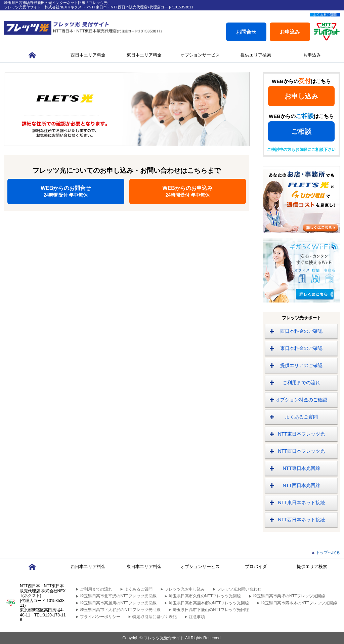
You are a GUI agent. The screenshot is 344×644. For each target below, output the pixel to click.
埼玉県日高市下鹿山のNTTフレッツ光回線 (211, 610)
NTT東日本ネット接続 (301, 502)
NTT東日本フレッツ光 (301, 434)
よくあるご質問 (325, 15)
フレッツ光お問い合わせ (239, 589)
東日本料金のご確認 (301, 348)
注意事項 (197, 617)
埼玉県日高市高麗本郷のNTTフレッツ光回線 (209, 603)
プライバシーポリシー (100, 617)
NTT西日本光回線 (301, 485)
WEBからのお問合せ (66, 191)
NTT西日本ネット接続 (301, 520)
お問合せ (246, 32)
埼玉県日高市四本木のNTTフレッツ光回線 (299, 603)
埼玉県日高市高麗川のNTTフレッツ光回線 (118, 603)
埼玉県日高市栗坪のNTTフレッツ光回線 (289, 596)
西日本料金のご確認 (301, 331)
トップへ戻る (328, 553)
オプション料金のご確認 (301, 400)
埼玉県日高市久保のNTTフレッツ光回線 (205, 596)
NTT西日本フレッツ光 (301, 451)
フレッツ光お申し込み (185, 589)
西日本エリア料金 (88, 55)
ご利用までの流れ (301, 383)
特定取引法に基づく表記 (155, 617)
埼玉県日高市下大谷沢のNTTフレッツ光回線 (120, 610)
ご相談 (301, 131)
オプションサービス (200, 55)
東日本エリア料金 (144, 55)
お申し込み (301, 96)
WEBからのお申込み (188, 191)
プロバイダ (256, 567)
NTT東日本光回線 (301, 468)
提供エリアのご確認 (301, 365)
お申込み (290, 32)
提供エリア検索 (256, 55)
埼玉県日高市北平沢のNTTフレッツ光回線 (118, 596)
